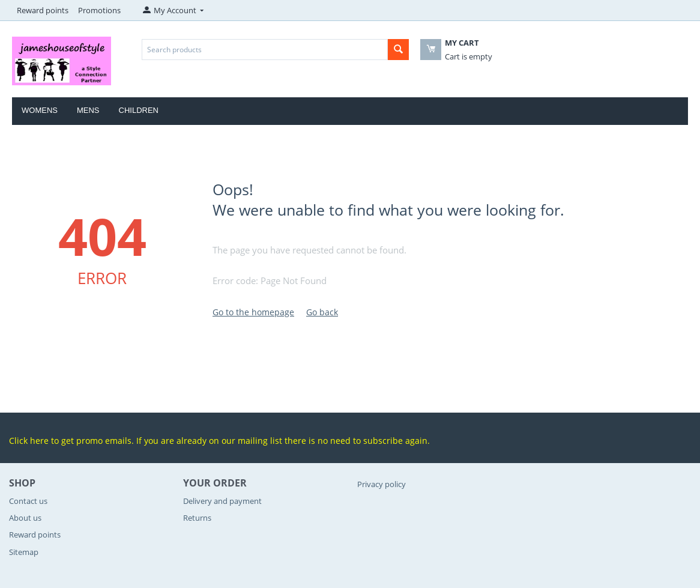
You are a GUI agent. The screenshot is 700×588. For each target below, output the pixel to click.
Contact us (28, 501)
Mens (88, 110)
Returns (197, 518)
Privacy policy (382, 484)
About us (25, 518)
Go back (322, 312)
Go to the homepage (253, 312)
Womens (40, 110)
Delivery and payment (222, 501)
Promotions (99, 10)
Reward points (43, 10)
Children (139, 110)
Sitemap (24, 552)
